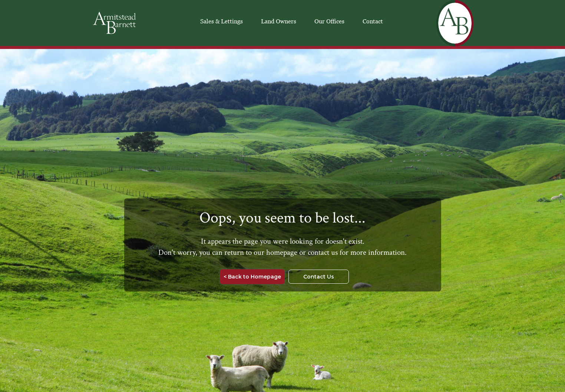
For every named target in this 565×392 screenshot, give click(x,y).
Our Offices (329, 21)
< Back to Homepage (252, 277)
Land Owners (279, 21)
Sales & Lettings (222, 21)
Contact (373, 21)
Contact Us (319, 277)
